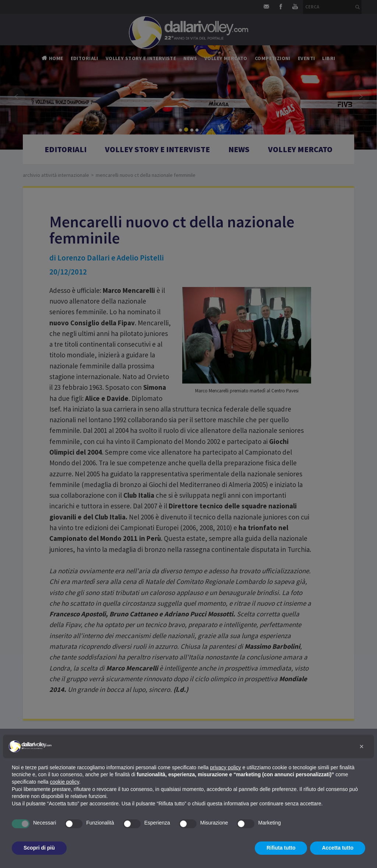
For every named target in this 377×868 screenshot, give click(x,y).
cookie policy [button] (65, 782)
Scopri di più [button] (39, 848)
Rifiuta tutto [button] (281, 848)
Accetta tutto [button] (338, 848)
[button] (362, 746)
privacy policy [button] (226, 767)
